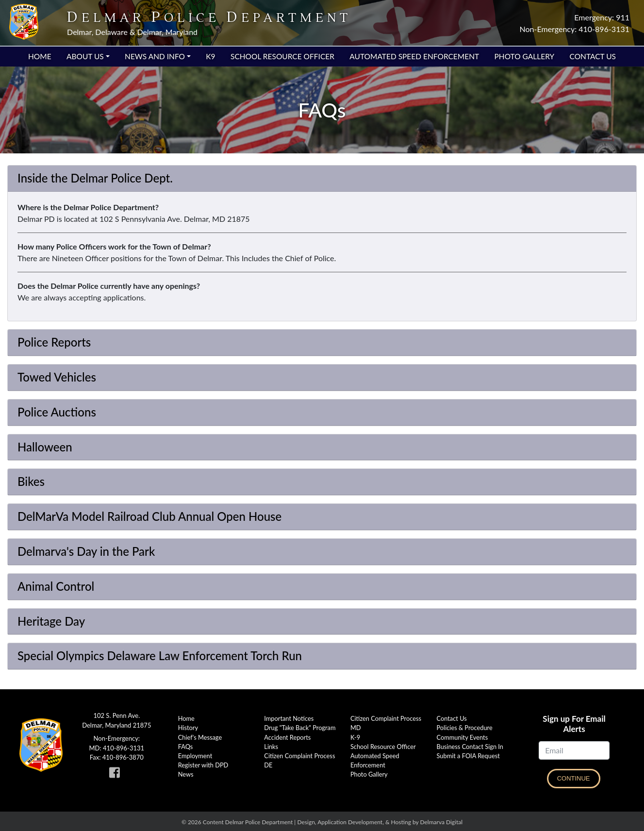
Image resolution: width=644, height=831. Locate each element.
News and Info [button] (155, 56)
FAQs (186, 747)
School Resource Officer (282, 56)
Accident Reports (287, 737)
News (186, 774)
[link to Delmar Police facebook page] (116, 775)
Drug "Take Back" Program (300, 728)
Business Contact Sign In (470, 747)
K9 (210, 56)
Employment (195, 756)
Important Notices (289, 718)
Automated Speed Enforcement (414, 56)
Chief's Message (200, 737)
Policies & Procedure (465, 728)
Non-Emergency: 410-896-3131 (575, 29)
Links (271, 747)
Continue (574, 778)
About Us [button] (85, 56)
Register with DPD (203, 765)
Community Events (462, 737)
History (188, 728)
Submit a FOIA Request (468, 756)
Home (40, 56)
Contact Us (593, 56)
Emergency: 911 (602, 17)
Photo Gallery (525, 56)
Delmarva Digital (441, 822)
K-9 (355, 737)
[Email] (574, 750)
